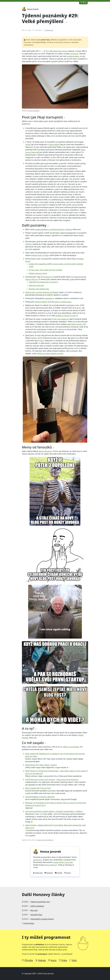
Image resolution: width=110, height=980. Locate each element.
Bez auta (34, 910)
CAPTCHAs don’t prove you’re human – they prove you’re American (52, 780)
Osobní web (39, 873)
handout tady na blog (40, 255)
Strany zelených (51, 865)
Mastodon (50, 873)
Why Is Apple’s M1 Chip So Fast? (38, 788)
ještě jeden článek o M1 (77, 324)
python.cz (49, 277)
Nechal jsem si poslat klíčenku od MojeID (42, 292)
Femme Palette (41, 302)
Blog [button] (83, 2)
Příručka (29, 960)
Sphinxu (29, 244)
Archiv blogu (29, 923)
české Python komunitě (63, 862)
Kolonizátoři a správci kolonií (42, 919)
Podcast (42, 960)
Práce (64, 960)
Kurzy (54, 960)
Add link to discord (36, 285)
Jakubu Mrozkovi (45, 451)
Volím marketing (37, 906)
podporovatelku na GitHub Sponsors (50, 229)
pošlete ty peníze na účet (66, 316)
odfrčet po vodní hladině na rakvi (50, 353)
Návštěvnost (49, 30)
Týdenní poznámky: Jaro (40, 902)
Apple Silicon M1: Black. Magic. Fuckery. (41, 765)
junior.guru (74, 54)
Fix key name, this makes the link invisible (46, 270)
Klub (74, 960)
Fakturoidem (54, 144)
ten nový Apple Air (61, 319)
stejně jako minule (60, 51)
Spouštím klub (36, 915)
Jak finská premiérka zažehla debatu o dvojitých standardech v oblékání (54, 811)
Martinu (69, 229)
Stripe (28, 144)
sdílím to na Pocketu (71, 747)
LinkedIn (60, 873)
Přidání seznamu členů (38, 273)
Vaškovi (34, 338)
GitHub (68, 873)
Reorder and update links (39, 289)
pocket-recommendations (45, 840)
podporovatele (73, 56)
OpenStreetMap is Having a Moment (40, 797)
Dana (41, 341)
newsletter (49, 298)
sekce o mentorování (63, 302)
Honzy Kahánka (34, 111)
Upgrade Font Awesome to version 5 (43, 282)
